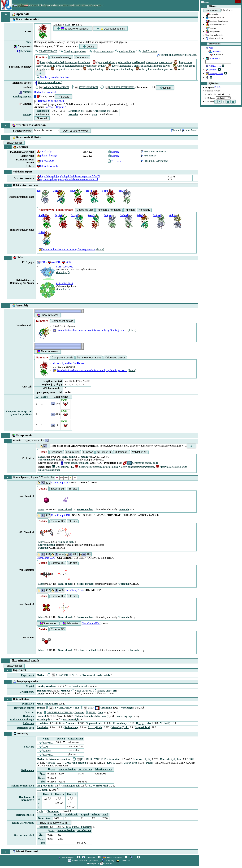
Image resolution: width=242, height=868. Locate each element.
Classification (75, 739)
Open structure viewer (75, 131)
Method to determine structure (54, 759)
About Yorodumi (214, 39)
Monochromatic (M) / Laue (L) (93, 716)
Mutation (86, 457)
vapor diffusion (81, 691)
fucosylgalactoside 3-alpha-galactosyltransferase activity (139, 66)
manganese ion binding (119, 69)
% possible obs (94, 723)
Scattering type (124, 716)
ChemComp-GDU (60, 515)
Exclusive (228, 10)
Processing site (102, 111)
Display (113, 152)
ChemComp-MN (60, 483)
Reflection (28, 723)
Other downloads (47, 166)
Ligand (85, 814)
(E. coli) (140, 463)
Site (77, 708)
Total (105, 814)
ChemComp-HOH (91, 623)
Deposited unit (85, 210)
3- (39, 807)
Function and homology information (176, 55)
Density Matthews (47, 687)
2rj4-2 (42, 232)
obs (43, 782)
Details (89, 46)
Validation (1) (140, 452)
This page (209, 6)
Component (82, 57)
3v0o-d (124, 215)
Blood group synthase (73, 51)
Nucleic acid (72, 814)
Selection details (104, 769)
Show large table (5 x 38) (54, 823)
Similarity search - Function (53, 77)
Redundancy (120, 723)
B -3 (72, 794)
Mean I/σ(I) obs (120, 727)
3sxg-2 (75, 215)
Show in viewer (48, 315)
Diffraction (28, 704)
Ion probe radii (45, 786)
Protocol (41, 716)
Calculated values (115, 358)
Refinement (28, 770)
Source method (47, 460)
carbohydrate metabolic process (154, 69)
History (27, 115)
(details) (100, 249)
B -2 (60, 794)
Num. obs (71, 723)
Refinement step (25, 815)
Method (41, 675)
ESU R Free (130, 763)
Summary (42, 321)
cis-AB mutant (147, 51)
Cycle (40, 811)
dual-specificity (125, 51)
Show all (42, 118)
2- (39, 803)
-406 (85, 554)
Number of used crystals (97, 675)
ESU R (111, 763)
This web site (211, 44)
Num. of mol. (69, 457)
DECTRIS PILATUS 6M (58, 712)
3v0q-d (157, 215)
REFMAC (46, 743)
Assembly (211, 28)
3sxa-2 (91, 215)
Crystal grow (27, 692)
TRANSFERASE (46, 51)
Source (41, 708)
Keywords (26, 51)
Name (46, 739)
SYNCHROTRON (85, 87)
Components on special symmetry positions (19, 413)
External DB (58, 489)
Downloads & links (216, 25)
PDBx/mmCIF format (153, 152)
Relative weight (71, 720)
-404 (57, 554)
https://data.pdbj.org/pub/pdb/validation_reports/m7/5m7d (68, 176)
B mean (42, 790)
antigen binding (93, 69)
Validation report (18, 172)
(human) (48, 82)
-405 (71, 554)
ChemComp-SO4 (74, 590)
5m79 (73, 191)
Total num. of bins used (79, 827)
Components (213, 32)
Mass (41, 457)
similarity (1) (63, 289)
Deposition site (77, 111)
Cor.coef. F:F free (171, 759)
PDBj (41, 262)
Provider (73, 114)
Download (16, 147)
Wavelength (127, 708)
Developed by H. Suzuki (99, 863)
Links (13, 258)
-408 (57, 590)
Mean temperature (47, 704)
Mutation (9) (122, 452)
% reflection (85, 769)
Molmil (175, 130)
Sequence (57, 452)
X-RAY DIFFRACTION (52, 87)
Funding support (22, 97)
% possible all (143, 727)
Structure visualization (217, 21)
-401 (43, 483)
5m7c (122, 191)
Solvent (96, 814)
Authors (27, 92)
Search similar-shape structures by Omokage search (67, 249)
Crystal (30, 686)
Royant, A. (51, 92)
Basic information (215, 18)
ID (37, 397)
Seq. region (73, 452)
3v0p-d (108, 215)
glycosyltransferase (101, 51)
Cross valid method (75, 763)
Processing (16, 734)
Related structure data (21, 185)
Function (42, 57)
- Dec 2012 (65, 267)
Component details (62, 321)
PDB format (148, 156)
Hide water (70, 624)
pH (114, 691)
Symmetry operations (89, 358)
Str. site (73, 489)
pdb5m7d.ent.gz (47, 156)
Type (95, 114)
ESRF (90, 708)
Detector (29, 712)
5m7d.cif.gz (45, 152)
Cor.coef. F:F (143, 759)
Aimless (45, 751)
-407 (43, 590)
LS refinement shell (23, 835)
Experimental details (214, 35)
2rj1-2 (140, 215)
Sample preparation (21, 682)
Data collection (17, 699)
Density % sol (79, 687)
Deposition (43, 111)
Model (45, 397)
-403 (43, 554)
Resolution (43, 723)
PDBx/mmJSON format (154, 161)
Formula (124, 509)
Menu (205, 3)
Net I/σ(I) (165, 723)
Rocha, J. (39, 92)
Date (100, 712)
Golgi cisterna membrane (66, 69)
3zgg (56, 191)
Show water (48, 624)
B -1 (48, 794)
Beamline (107, 708)
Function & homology (109, 210)
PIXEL (91, 712)
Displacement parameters (26, 798)
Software (29, 747)
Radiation (29, 716)
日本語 (217, 87)
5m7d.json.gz (45, 161)
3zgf (39, 191)
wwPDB (54, 262)
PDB (67, 25)
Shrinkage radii (71, 786)
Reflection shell (26, 728)
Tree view (115, 161)
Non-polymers (41, 477)
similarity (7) (63, 272)
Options (210, 83)
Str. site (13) (104, 452)
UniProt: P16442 (63, 467)
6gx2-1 (58, 215)
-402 (43, 515)
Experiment (15, 670)
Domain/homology (61, 57)
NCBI (67, 262)
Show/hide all (212, 10)
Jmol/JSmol (189, 130)
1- (39, 798)
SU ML (52, 763)
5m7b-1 (43, 215)
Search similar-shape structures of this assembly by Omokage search (90, 330)
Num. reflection (67, 769)
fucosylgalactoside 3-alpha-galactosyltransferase (63, 62)
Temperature (44, 691)
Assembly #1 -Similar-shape (56, 210)
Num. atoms (45, 818)
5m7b (105, 191)
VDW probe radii (98, 786)
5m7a (89, 191)
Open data (212, 14)
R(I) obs (143, 723)
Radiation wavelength (22, 720)
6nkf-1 (173, 215)
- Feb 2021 (65, 283)
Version (61, 739)
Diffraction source (24, 708)
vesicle (180, 69)
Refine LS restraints (23, 823)
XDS (43, 747)
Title (29, 42)
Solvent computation (23, 786)
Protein (26, 441)
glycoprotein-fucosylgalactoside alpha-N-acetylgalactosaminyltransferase (132, 62)
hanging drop (102, 691)
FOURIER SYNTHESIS (117, 87)
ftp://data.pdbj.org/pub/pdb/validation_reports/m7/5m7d (67, 179)
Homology (144, 210)
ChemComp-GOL (46, 558)
